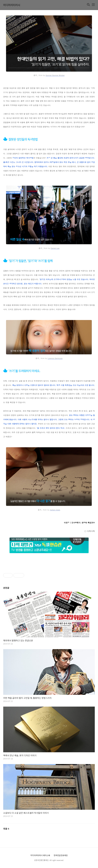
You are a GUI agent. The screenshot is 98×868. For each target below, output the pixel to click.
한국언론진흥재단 (61, 855)
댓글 (6, 829)
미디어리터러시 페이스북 (40, 855)
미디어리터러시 (12, 5)
